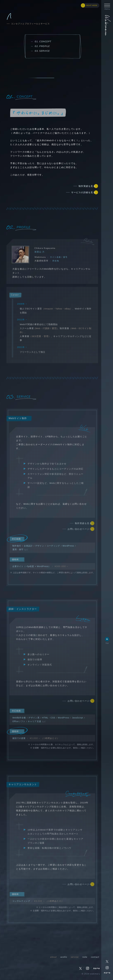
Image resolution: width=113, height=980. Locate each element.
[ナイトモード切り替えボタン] (90, 5)
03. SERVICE (42, 51)
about (53, 957)
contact (95, 957)
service (75, 957)
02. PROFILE (42, 46)
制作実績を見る (87, 186)
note (85, 957)
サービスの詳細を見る (83, 192)
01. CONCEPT (43, 42)
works (64, 957)
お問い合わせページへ (80, 529)
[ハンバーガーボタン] (107, 5)
